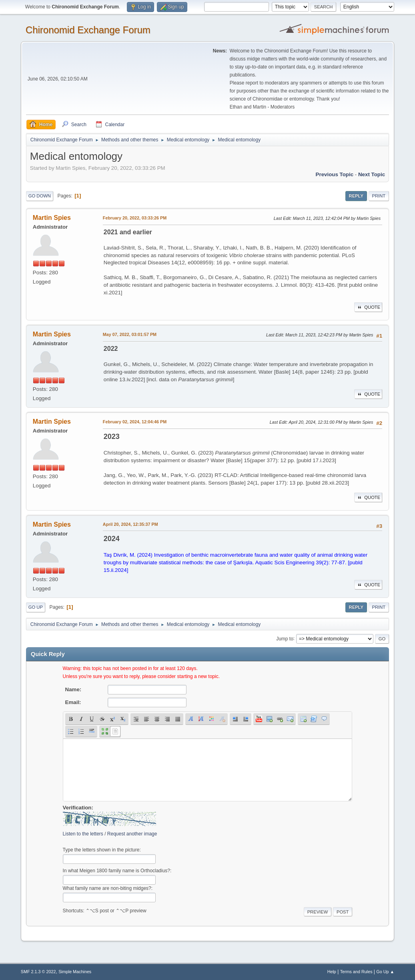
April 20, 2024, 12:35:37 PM (130, 524)
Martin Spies (52, 218)
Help (332, 972)
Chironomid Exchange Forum (88, 30)
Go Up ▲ (385, 972)
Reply (356, 196)
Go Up (36, 607)
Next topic (372, 174)
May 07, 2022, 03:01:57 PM (130, 334)
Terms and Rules (356, 972)
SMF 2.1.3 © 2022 (38, 972)
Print (379, 196)
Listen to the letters (83, 834)
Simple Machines (75, 972)
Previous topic (335, 174)
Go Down (40, 196)
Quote (368, 307)
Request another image (132, 834)
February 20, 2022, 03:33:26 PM (135, 218)
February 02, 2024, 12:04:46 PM (135, 422)
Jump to (285, 638)
